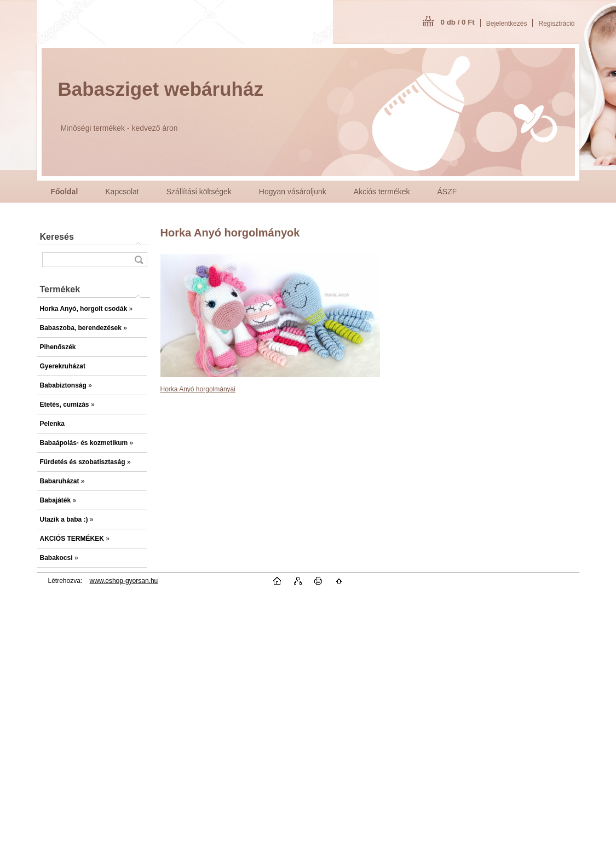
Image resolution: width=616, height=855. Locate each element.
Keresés (57, 237)
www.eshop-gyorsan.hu (124, 581)
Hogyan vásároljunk (293, 192)
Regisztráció (556, 24)
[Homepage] (65, 192)
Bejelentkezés (507, 24)
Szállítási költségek (199, 192)
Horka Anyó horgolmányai (198, 389)
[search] (139, 260)
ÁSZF (447, 192)
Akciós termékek (382, 192)
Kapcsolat (122, 192)
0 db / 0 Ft (458, 22)
